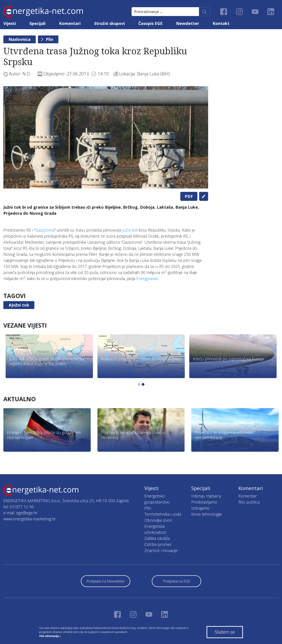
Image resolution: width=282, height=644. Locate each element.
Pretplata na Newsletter (106, 581)
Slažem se (225, 632)
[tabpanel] (106, 137)
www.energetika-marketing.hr (30, 519)
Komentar (248, 496)
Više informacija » (50, 636)
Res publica (249, 502)
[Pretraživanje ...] (165, 12)
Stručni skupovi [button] (109, 23)
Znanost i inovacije (161, 550)
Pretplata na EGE (177, 581)
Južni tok (130, 230)
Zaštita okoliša (157, 538)
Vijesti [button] (10, 23)
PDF (189, 196)
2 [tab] (143, 384)
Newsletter (188, 23)
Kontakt (221, 23)
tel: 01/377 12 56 (19, 507)
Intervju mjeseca (206, 496)
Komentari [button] (70, 23)
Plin (50, 39)
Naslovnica (20, 39)
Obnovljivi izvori (158, 520)
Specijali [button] (37, 23)
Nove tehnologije (207, 514)
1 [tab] (139, 384)
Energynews (147, 278)
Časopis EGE (150, 23)
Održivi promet (158, 544)
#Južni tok (19, 305)
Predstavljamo (204, 502)
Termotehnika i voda (163, 514)
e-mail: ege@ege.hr (20, 513)
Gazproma (45, 230)
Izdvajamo (200, 508)
